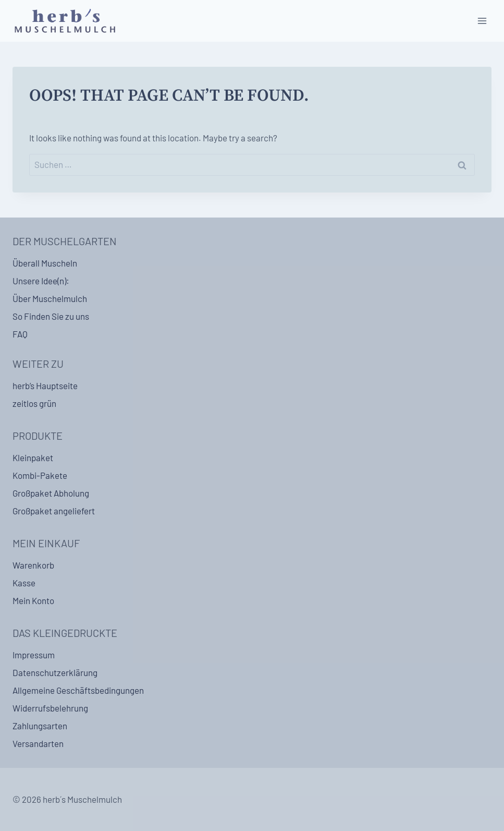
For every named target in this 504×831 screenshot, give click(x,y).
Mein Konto (33, 600)
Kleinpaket (33, 457)
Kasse (24, 583)
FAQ (20, 334)
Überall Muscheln (45, 263)
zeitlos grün (34, 403)
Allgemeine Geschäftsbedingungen (78, 690)
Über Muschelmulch (50, 298)
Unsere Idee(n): (41, 281)
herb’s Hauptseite (45, 386)
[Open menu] (482, 21)
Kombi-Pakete (40, 475)
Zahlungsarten (40, 726)
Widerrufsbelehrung (50, 708)
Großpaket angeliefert (54, 511)
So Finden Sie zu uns (51, 316)
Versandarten (38, 743)
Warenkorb (33, 565)
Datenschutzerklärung (55, 672)
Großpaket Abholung (51, 493)
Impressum (34, 655)
